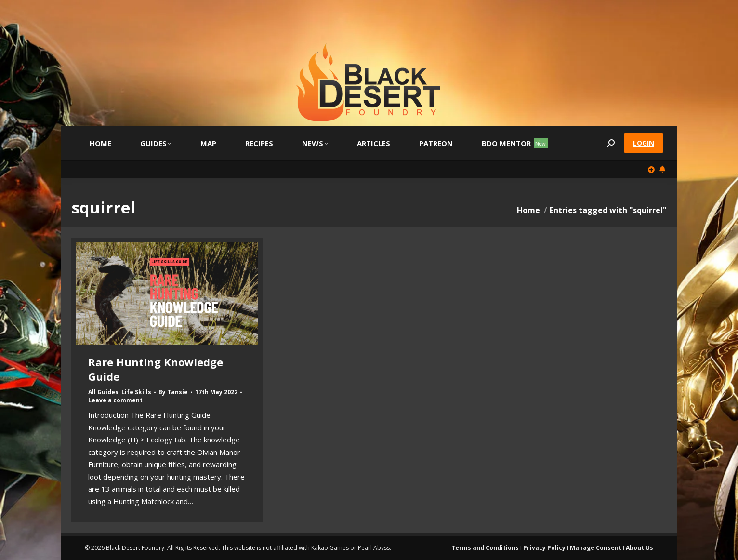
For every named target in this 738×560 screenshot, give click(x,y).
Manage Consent (596, 548)
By (173, 392)
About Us (639, 548)
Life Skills (136, 392)
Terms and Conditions (485, 548)
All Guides (103, 392)
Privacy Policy (544, 548)
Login (644, 143)
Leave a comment (115, 400)
